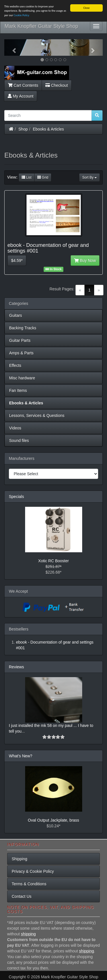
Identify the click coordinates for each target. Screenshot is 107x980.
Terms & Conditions (29, 884)
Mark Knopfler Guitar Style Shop (41, 26)
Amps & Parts (21, 353)
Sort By (89, 177)
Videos (15, 428)
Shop (23, 129)
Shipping (20, 859)
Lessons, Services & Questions (37, 415)
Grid (43, 177)
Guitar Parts (20, 340)
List (27, 177)
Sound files (19, 441)
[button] (12, 47)
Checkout (57, 85)
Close (86, 8)
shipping (28, 934)
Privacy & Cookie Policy (33, 871)
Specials (16, 497)
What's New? (21, 756)
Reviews (16, 667)
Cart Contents (23, 85)
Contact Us (22, 896)
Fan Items (18, 390)
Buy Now (85, 260)
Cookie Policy (22, 15)
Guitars (16, 315)
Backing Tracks (23, 328)
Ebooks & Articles (48, 129)
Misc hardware (22, 378)
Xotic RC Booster (53, 561)
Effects (15, 365)
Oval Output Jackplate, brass (54, 820)
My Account (21, 96)
